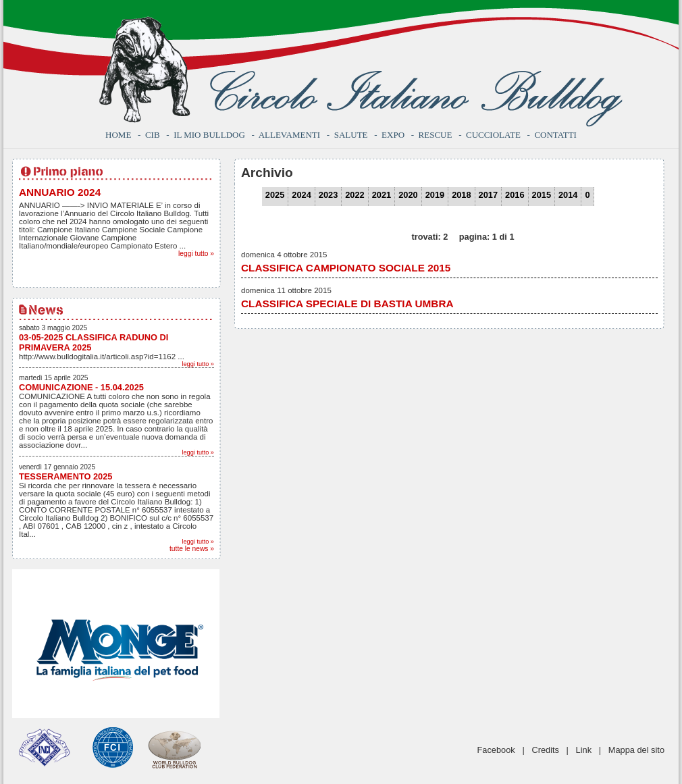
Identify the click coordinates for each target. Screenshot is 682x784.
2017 (488, 195)
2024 (301, 195)
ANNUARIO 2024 (60, 192)
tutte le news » (192, 549)
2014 (568, 195)
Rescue (436, 135)
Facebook (496, 750)
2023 (328, 195)
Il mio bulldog (209, 135)
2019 (435, 195)
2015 (542, 195)
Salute (351, 135)
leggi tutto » (196, 254)
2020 (408, 195)
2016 (515, 195)
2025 (275, 195)
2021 (382, 195)
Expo (393, 135)
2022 (355, 195)
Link (584, 750)
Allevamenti (289, 135)
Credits (545, 750)
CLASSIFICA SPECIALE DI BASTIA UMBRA (347, 304)
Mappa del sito (636, 750)
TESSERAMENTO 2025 (65, 476)
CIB (153, 135)
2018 (461, 195)
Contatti (555, 135)
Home (118, 135)
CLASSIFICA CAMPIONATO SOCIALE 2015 (346, 268)
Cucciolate (493, 135)
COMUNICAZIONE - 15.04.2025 (81, 387)
